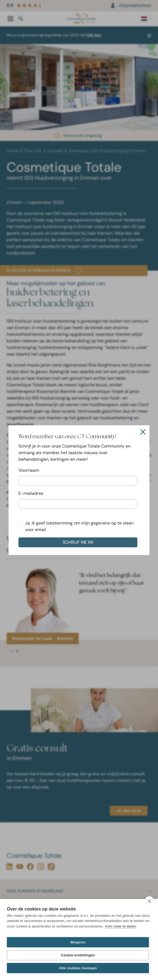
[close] (149, 901)
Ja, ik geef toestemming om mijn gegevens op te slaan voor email (79, 526)
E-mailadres (31, 493)
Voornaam (29, 470)
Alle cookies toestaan (78, 968)
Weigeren (78, 942)
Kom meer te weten (121, 926)
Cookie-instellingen (78, 955)
